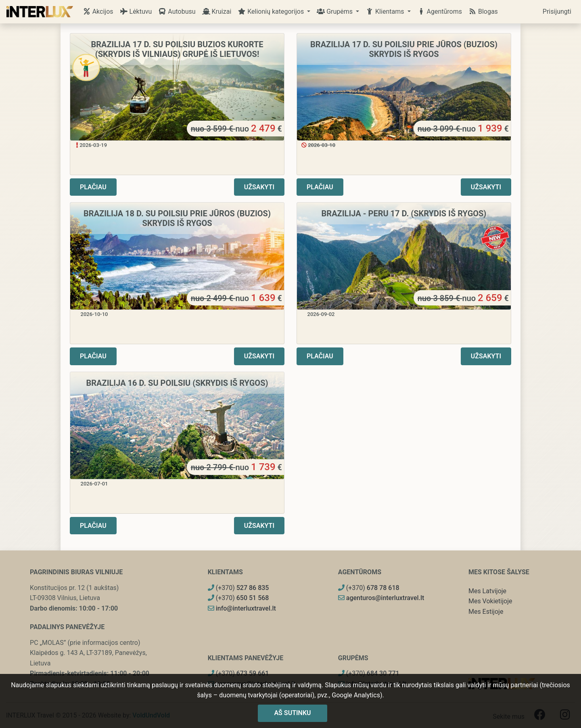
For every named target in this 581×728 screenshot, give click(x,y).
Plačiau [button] (93, 187)
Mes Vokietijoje (490, 601)
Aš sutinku (292, 713)
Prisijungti (557, 12)
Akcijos (98, 12)
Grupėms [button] (335, 12)
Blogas (483, 12)
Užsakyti (259, 187)
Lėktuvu (136, 12)
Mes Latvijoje (487, 591)
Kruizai (217, 12)
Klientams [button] (386, 12)
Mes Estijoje (486, 612)
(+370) (238, 588)
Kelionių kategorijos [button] (272, 12)
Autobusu (177, 12)
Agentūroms (440, 12)
